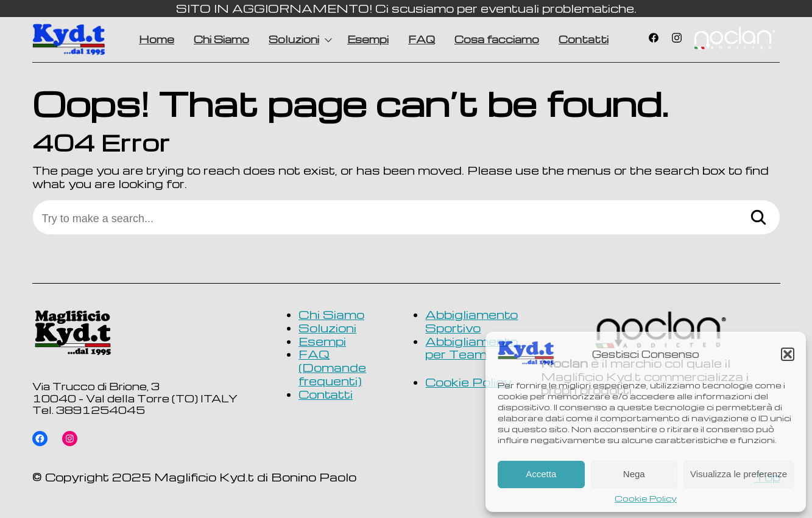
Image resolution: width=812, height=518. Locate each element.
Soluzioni (294, 39)
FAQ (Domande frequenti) (332, 367)
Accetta (541, 474)
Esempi (368, 39)
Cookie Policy (646, 499)
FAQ (422, 39)
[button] (788, 354)
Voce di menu (734, 40)
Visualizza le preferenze (739, 474)
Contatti (584, 39)
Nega (634, 474)
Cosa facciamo (497, 39)
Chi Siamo (221, 39)
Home (157, 39)
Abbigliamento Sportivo (471, 321)
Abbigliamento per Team (471, 348)
